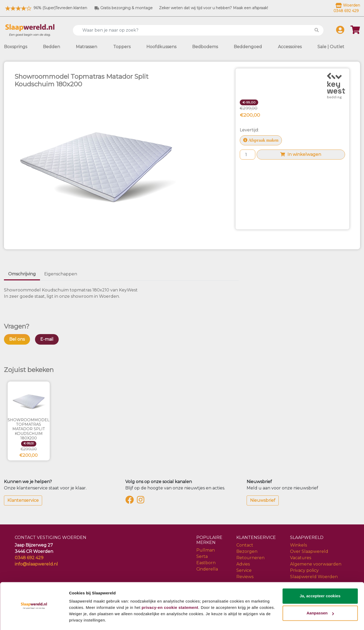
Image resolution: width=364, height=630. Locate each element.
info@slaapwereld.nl (36, 564)
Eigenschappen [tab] (61, 274)
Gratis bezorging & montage (124, 8)
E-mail (47, 339)
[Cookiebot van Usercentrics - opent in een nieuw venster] (34, 620)
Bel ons (17, 339)
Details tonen (81, 620)
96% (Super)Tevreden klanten (46, 8)
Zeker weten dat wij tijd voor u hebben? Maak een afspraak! (213, 8)
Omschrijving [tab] (22, 274)
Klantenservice (23, 500)
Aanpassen (320, 598)
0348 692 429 (29, 558)
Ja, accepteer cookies (320, 581)
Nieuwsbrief (263, 500)
